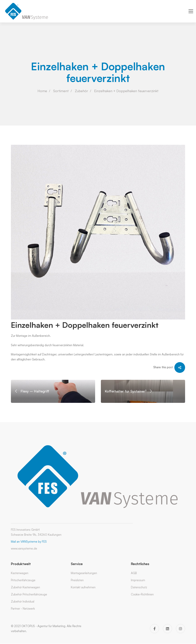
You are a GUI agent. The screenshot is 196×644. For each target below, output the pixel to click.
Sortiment (61, 91)
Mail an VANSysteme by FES (29, 542)
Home (42, 91)
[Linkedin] (167, 629)
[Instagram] (180, 629)
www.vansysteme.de (24, 548)
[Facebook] (154, 629)
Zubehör (81, 91)
